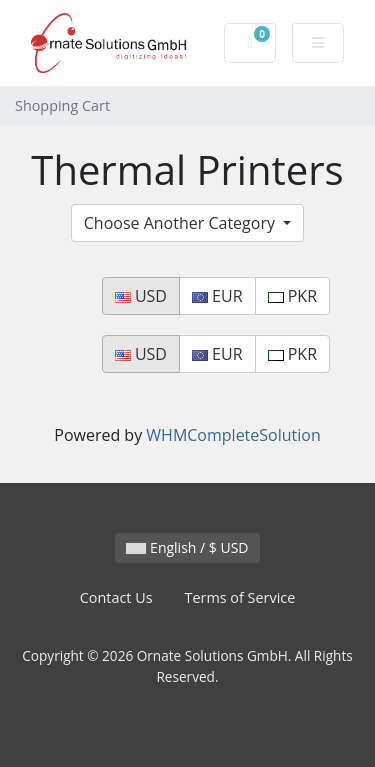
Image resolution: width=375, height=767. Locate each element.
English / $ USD (187, 547)
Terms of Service (240, 597)
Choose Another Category (181, 223)
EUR (217, 296)
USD (141, 296)
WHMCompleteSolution (233, 435)
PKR (292, 296)
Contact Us (116, 597)
